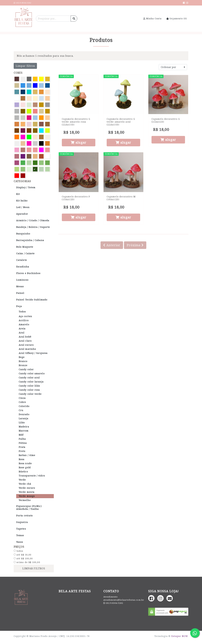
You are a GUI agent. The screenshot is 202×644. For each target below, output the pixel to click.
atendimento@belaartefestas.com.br (124, 600)
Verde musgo (27, 496)
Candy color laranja (31, 382)
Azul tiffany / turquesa (33, 353)
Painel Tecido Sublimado (32, 300)
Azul (22, 333)
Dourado (24, 414)
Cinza (22, 398)
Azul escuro (26, 345)
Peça (19, 306)
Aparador (22, 214)
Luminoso (22, 280)
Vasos (20, 542)
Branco (23, 361)
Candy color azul (29, 378)
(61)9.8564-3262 (114, 603)
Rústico (23, 472)
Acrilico (24, 320)
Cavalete (22, 260)
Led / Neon (23, 207)
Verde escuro (27, 488)
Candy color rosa (29, 390)
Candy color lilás (29, 386)
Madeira (24, 427)
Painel (20, 293)
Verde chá (25, 484)
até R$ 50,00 (22, 555)
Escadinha (23, 267)
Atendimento (111, 597)
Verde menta (27, 492)
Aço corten (25, 316)
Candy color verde (30, 394)
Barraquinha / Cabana (30, 240)
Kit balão (22, 201)
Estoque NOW (180, 636)
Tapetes (21, 529)
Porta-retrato (24, 516)
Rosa (22, 459)
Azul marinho (27, 349)
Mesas (20, 286)
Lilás (22, 422)
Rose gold (25, 467)
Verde (22, 480)
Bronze (23, 365)
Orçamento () (177, 18)
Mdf (21, 435)
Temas (20, 535)
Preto (22, 451)
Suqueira (22, 522)
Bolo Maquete (25, 247)
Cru (21, 410)
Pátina (23, 443)
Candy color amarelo (32, 373)
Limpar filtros (25, 66)
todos (18, 551)
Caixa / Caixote (25, 253)
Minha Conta (152, 18)
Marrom (24, 431)
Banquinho (23, 234)
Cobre (22, 402)
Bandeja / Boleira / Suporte (33, 227)
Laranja (24, 418)
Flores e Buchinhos (28, 273)
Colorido (24, 406)
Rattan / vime (27, 455)
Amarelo (24, 324)
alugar (79, 142)
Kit (18, 194)
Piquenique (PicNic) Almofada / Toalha (29, 508)
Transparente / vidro (32, 476)
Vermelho (25, 500)
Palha (22, 439)
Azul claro (25, 341)
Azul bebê (25, 337)
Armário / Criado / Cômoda (33, 220)
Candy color (26, 369)
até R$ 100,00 (23, 559)
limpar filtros (34, 568)
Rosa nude (25, 463)
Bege (22, 357)
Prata (22, 447)
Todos (22, 312)
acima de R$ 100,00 (27, 562)
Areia (22, 329)
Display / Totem (26, 187)
